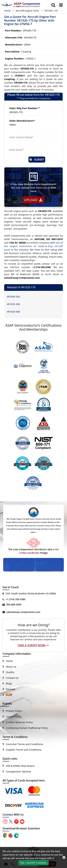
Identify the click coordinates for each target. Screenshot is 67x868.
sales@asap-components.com (23, 612)
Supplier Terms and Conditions (24, 750)
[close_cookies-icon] (64, 857)
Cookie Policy (14, 717)
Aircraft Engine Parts (27, 11)
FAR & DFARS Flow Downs (20, 766)
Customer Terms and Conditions (24, 744)
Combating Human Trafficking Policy (27, 728)
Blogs (9, 683)
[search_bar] (53, 5)
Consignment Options (18, 772)
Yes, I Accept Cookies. (34, 863)
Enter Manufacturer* (22, 121)
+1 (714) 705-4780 (15, 599)
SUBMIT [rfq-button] (37, 160)
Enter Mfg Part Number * (25, 108)
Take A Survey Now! (33, 645)
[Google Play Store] (11, 835)
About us (11, 667)
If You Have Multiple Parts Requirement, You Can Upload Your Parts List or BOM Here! (34, 188)
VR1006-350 (13, 297)
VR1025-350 (13, 304)
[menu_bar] (61, 5)
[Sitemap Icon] (9, 695)
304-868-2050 (14, 604)
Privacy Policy (14, 711)
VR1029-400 (13, 312)
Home (7, 11)
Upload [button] (33, 200)
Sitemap (11, 689)
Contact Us (12, 678)
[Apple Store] (5, 835)
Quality (10, 672)
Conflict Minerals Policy (19, 722)
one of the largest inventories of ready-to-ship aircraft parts (33, 246)
